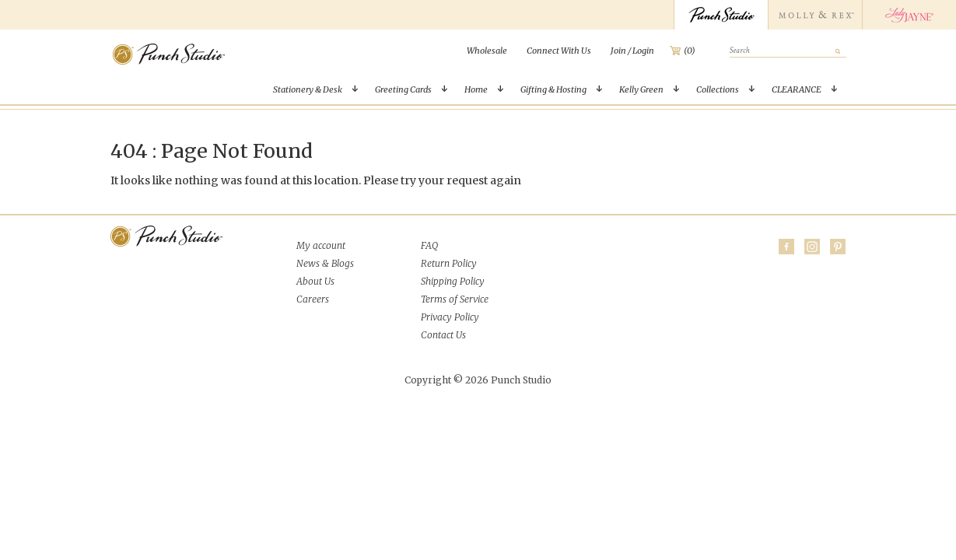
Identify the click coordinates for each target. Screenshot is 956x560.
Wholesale (487, 51)
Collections (718, 89)
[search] (788, 51)
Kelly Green (641, 89)
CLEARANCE (797, 89)
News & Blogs (325, 263)
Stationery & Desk (308, 89)
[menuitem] (487, 51)
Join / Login (632, 51)
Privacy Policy (450, 317)
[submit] (839, 51)
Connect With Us (559, 51)
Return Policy (449, 263)
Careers (313, 299)
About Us (315, 281)
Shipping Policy (453, 281)
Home (476, 89)
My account (321, 245)
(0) (690, 51)
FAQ (429, 245)
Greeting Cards (403, 89)
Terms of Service (455, 299)
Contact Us (443, 335)
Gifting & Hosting (553, 89)
